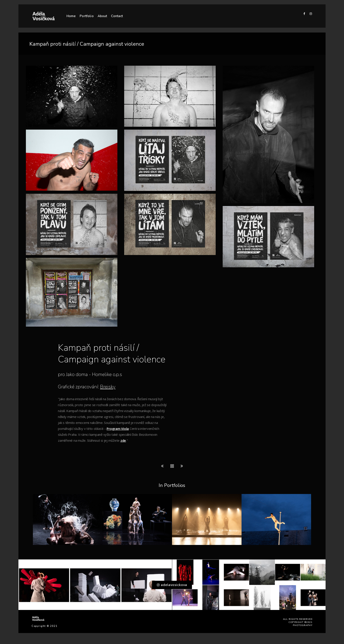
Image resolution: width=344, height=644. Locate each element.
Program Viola (118, 429)
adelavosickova (172, 585)
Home (71, 16)
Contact (117, 16)
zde (123, 440)
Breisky (108, 387)
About (102, 16)
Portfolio (87, 16)
